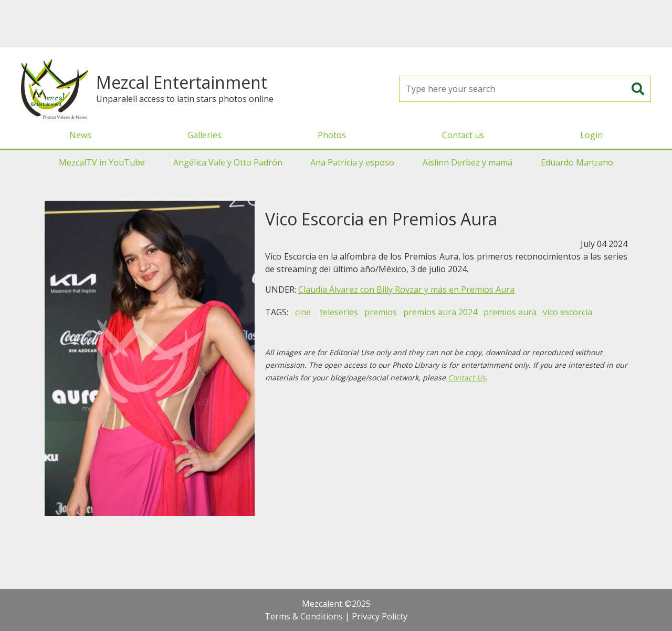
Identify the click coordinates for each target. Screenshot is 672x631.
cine (303, 312)
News (80, 135)
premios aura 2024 (440, 312)
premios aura (510, 312)
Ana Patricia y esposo (352, 162)
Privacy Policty (380, 616)
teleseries (339, 312)
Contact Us (467, 377)
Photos (332, 135)
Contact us (463, 135)
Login (591, 135)
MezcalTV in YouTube (102, 162)
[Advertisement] (336, 24)
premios (381, 312)
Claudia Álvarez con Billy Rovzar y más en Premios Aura (406, 289)
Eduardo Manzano (577, 162)
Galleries (204, 135)
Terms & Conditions (304, 616)
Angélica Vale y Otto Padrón (228, 162)
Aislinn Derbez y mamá (468, 162)
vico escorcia (568, 312)
